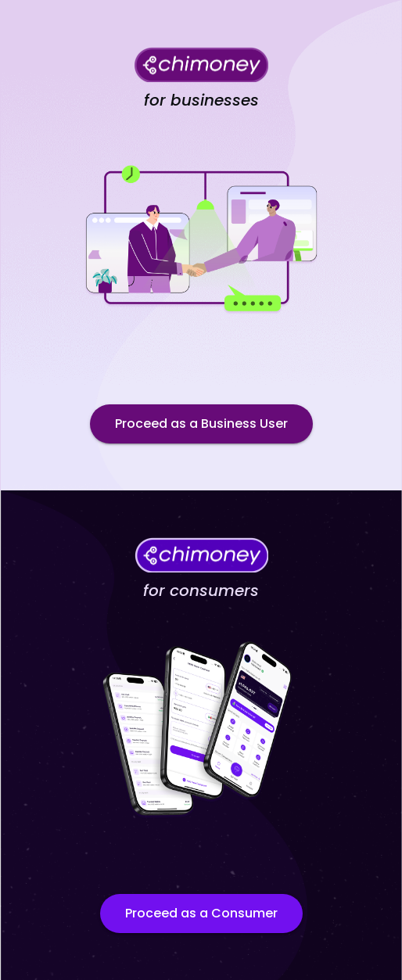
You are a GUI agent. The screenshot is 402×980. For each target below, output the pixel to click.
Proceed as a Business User (201, 424)
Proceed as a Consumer (201, 914)
